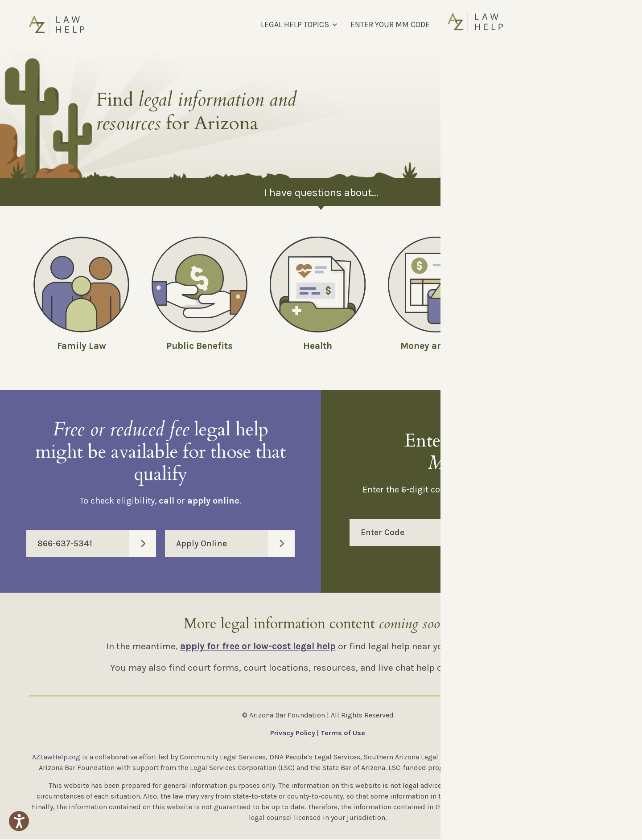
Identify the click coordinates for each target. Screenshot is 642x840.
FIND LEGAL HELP (473, 25)
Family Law (82, 346)
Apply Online (235, 545)
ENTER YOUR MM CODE (390, 25)
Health (318, 346)
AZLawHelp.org (56, 758)
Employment (554, 346)
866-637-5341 (97, 545)
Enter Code (487, 533)
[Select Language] (566, 25)
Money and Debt (436, 346)
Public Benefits (200, 346)
